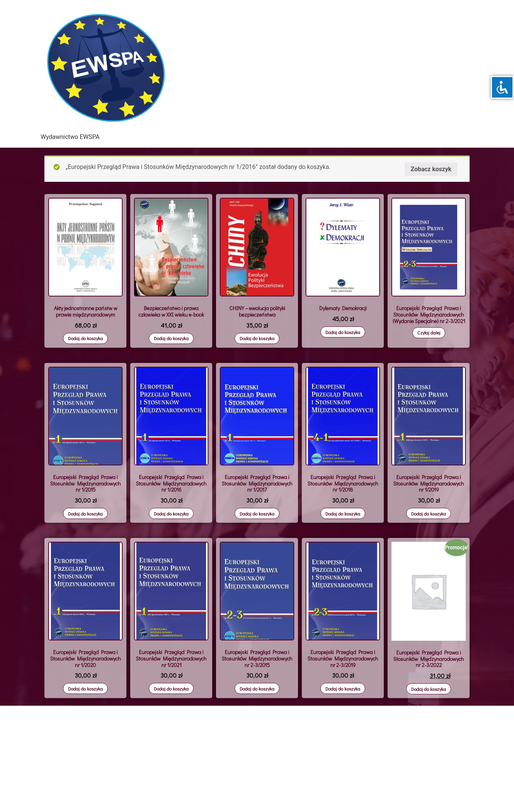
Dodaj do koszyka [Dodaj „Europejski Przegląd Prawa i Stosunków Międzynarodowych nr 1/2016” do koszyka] (171, 514)
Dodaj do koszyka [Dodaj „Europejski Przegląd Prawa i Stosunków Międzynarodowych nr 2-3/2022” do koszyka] (429, 689)
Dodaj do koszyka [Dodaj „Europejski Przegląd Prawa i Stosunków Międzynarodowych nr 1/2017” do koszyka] (257, 514)
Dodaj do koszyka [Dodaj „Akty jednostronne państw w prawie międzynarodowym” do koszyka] (85, 338)
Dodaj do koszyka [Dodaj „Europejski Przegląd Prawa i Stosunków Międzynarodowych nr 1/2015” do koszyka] (85, 514)
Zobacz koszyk (431, 169)
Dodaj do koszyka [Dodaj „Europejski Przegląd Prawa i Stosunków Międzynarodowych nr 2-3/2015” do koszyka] (257, 689)
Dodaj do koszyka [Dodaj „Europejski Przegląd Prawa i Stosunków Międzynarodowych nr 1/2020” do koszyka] (85, 689)
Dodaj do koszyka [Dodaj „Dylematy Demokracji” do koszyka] (343, 332)
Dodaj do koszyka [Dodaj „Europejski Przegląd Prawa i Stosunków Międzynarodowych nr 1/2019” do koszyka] (429, 514)
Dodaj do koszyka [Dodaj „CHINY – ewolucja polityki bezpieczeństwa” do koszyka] (257, 338)
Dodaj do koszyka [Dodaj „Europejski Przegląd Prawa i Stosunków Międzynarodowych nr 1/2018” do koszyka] (343, 514)
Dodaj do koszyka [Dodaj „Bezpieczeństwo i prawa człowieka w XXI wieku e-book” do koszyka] (171, 338)
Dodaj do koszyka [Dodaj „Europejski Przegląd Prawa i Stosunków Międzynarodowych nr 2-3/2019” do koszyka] (343, 689)
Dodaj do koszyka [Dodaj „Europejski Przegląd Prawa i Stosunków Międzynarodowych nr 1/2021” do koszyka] (171, 689)
